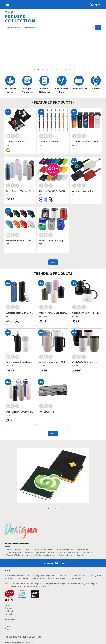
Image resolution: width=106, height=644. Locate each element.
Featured (9, 611)
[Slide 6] (57, 69)
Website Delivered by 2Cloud (19, 642)
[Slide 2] (39, 69)
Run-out (8, 614)
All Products (10, 620)
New (7, 605)
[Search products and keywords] (50, 27)
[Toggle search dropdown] (98, 27)
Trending (9, 608)
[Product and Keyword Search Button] (93, 27)
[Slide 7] (61, 69)
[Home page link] (20, 17)
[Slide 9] (70, 69)
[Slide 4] (48, 69)
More (53, 262)
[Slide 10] (74, 69)
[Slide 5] (52, 69)
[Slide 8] (65, 69)
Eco (7, 617)
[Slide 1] (34, 69)
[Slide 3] (43, 69)
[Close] (7, 4)
